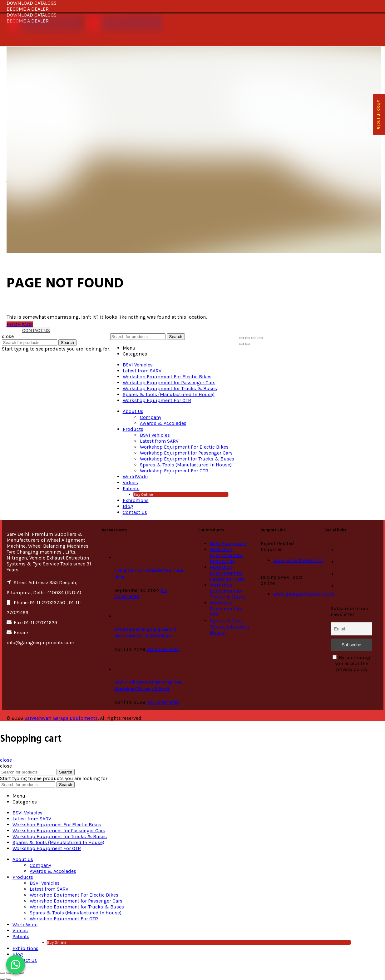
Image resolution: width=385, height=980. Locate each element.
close (6, 760)
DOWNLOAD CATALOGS (32, 3)
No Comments (163, 649)
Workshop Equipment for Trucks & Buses (228, 591)
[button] (16, 964)
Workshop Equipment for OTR (226, 609)
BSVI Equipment (228, 543)
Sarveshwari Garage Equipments (61, 718)
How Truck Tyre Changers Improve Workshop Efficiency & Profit (148, 686)
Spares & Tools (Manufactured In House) (229, 627)
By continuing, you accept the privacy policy (352, 663)
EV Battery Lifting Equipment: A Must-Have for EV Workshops (145, 633)
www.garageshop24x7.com (304, 594)
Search (67, 343)
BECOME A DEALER (28, 9)
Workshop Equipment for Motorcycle (226, 555)
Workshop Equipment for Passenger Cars (227, 573)
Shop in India (379, 115)
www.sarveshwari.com (298, 560)
